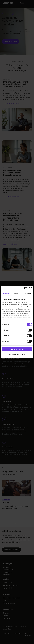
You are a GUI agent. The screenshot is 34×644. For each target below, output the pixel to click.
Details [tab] (17, 293)
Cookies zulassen (17, 349)
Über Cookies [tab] (27, 293)
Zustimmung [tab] (6, 293)
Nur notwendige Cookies (17, 354)
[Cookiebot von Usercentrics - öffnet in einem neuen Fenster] (24, 288)
